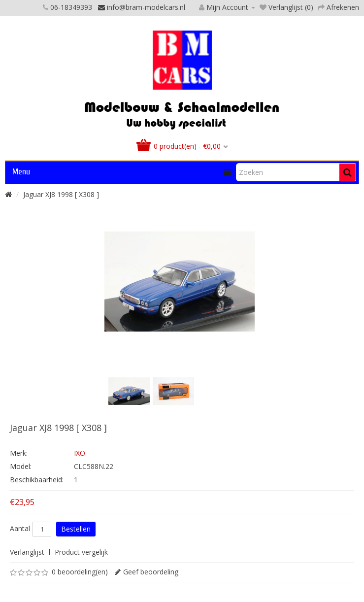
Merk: (19, 453)
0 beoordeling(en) (80, 572)
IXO (80, 453)
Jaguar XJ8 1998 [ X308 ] (61, 194)
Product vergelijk (81, 552)
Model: (21, 466)
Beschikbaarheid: (37, 480)
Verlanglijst (27, 552)
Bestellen (76, 529)
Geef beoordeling (151, 572)
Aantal (20, 529)
